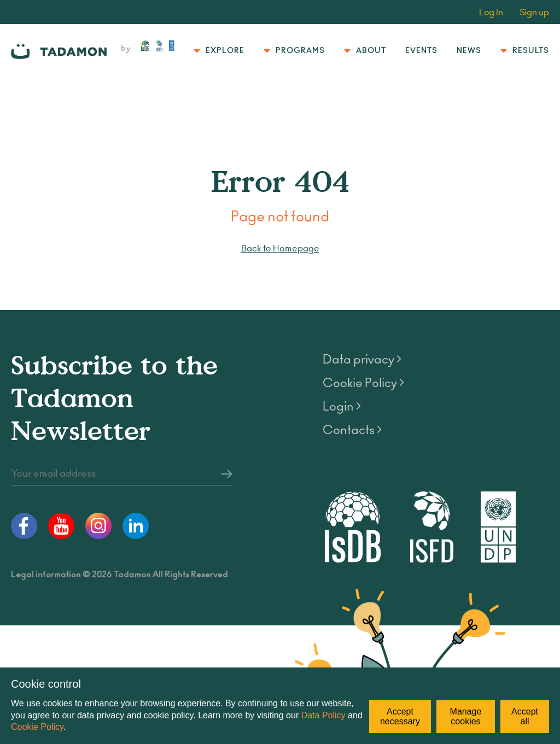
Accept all (525, 716)
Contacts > (352, 430)
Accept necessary (400, 716)
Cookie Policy (37, 727)
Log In (491, 13)
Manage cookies (466, 716)
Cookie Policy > (363, 383)
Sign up (534, 13)
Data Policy (323, 715)
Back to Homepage (280, 249)
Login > (342, 407)
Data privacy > (362, 360)
